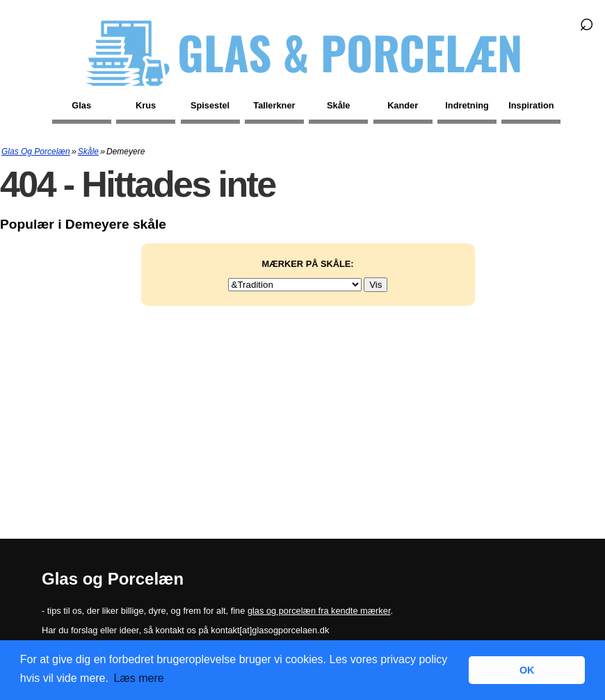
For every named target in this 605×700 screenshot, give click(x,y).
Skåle (338, 105)
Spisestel (210, 105)
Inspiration (531, 105)
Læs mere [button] (139, 678)
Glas (81, 105)
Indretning (467, 105)
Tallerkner (274, 105)
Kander (403, 105)
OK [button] (527, 670)
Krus (146, 105)
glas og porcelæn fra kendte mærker (319, 611)
